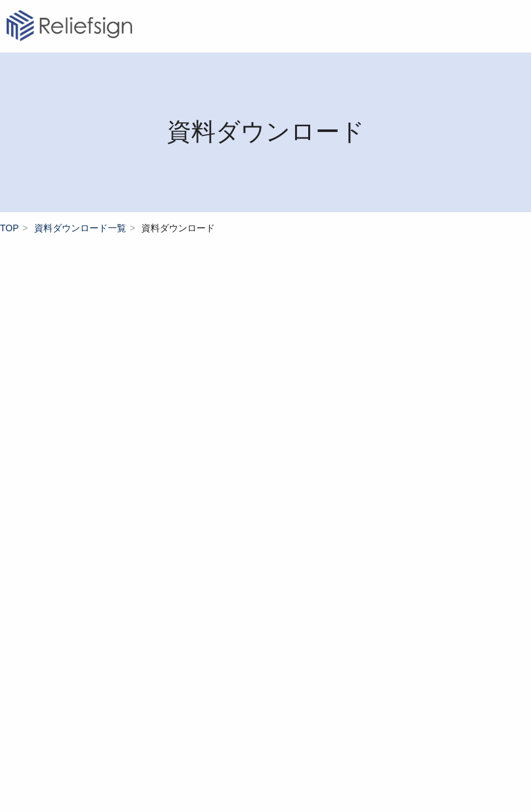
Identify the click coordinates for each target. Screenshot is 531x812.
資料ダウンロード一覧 (80, 228)
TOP (10, 228)
